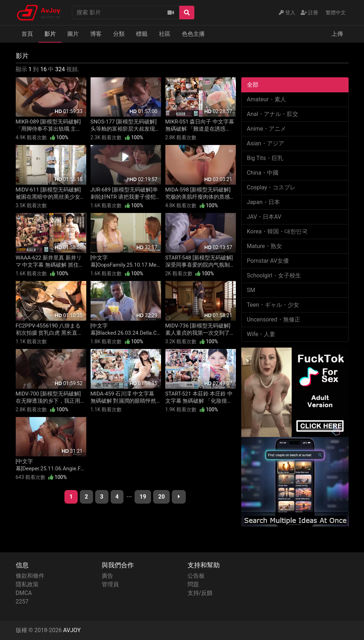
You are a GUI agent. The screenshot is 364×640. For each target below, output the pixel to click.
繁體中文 (336, 13)
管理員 (110, 584)
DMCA (24, 593)
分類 (119, 34)
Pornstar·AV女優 (268, 261)
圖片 (73, 34)
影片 (50, 34)
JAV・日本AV (264, 217)
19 (143, 497)
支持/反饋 (200, 593)
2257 (22, 602)
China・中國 (263, 173)
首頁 (27, 34)
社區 (165, 34)
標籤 (142, 34)
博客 (96, 34)
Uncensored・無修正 (274, 319)
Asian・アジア (266, 143)
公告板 (196, 576)
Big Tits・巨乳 (265, 158)
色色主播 (193, 34)
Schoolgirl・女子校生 (274, 275)
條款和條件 (30, 576)
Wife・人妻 (261, 334)
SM (251, 290)
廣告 (107, 576)
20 (161, 497)
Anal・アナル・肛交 (273, 114)
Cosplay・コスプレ (271, 187)
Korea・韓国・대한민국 (277, 231)
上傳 (337, 34)
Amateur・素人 (266, 99)
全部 (253, 85)
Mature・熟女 (264, 246)
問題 (193, 584)
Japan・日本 (263, 202)
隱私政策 (27, 584)
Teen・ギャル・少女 (273, 305)
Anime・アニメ (267, 129)
